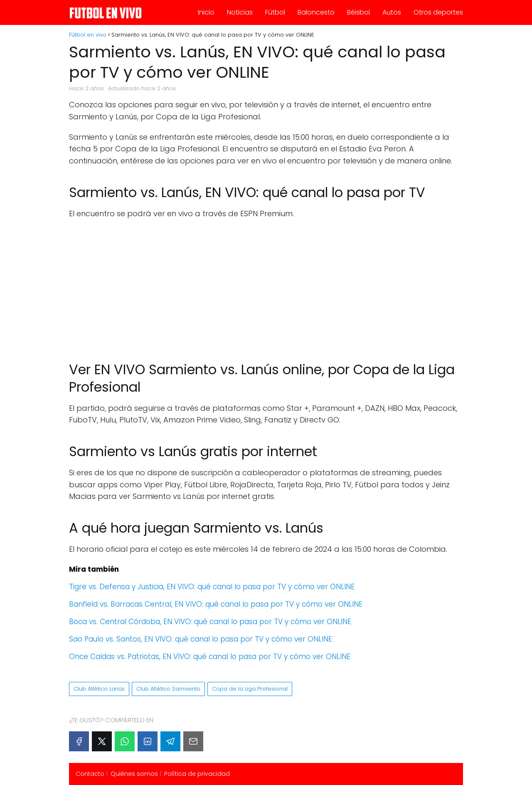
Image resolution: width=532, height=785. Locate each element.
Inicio (206, 12)
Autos (392, 12)
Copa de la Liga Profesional (250, 689)
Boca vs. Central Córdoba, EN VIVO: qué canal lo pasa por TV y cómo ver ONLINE (210, 622)
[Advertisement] (266, 286)
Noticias (240, 12)
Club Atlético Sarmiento (168, 689)
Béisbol (358, 12)
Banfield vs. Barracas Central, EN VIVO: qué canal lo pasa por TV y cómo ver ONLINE (216, 604)
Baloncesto (316, 12)
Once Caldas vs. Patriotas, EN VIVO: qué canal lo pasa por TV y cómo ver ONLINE (210, 657)
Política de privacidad (197, 774)
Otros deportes (438, 12)
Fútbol (275, 12)
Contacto (90, 774)
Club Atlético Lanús (99, 689)
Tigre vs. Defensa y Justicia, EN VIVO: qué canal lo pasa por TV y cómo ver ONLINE (212, 587)
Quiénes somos (134, 774)
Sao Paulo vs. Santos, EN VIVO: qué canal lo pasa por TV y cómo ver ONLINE (201, 639)
